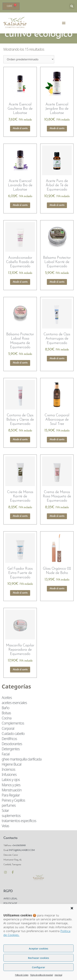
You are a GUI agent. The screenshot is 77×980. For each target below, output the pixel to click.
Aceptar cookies (38, 948)
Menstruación (12, 798)
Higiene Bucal (11, 773)
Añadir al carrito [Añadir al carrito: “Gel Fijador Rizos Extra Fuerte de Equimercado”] (20, 601)
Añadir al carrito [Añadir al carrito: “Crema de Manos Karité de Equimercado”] (20, 525)
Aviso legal (58, 975)
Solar (5, 819)
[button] (72, 908)
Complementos (13, 732)
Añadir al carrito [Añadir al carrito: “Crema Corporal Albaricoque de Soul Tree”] (57, 448)
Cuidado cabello (13, 742)
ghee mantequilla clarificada (22, 767)
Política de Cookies (22, 975)
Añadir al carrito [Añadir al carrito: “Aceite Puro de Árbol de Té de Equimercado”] (57, 214)
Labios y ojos (11, 788)
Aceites (7, 706)
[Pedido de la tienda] (29, 68)
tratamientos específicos (19, 829)
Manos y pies (11, 793)
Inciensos (8, 778)
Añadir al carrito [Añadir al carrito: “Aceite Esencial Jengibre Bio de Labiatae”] (57, 137)
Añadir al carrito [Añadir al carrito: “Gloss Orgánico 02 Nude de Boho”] (57, 597)
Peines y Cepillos (13, 809)
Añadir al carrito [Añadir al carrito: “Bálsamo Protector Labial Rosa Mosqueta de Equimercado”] (20, 371)
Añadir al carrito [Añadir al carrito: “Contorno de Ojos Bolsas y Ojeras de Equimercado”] (20, 448)
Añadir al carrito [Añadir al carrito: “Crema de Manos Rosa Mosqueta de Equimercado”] (57, 525)
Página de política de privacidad (41, 975)
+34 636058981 (19, 854)
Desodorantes (12, 752)
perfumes (9, 814)
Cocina (7, 726)
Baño (6, 716)
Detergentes (11, 757)
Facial (6, 762)
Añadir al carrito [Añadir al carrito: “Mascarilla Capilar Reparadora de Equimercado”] (20, 678)
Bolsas (6, 721)
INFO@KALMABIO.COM (22, 859)
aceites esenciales (14, 711)
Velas (5, 834)
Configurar (38, 967)
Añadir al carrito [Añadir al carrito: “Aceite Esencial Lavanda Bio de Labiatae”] (20, 214)
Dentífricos (9, 747)
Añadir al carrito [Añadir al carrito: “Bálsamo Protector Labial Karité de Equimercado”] (57, 290)
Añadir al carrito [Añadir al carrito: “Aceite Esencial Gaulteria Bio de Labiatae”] (20, 137)
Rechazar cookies (38, 958)
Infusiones (9, 783)
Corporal (8, 737)
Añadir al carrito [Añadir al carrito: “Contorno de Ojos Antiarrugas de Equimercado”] (57, 367)
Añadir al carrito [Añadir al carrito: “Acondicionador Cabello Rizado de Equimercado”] (20, 290)
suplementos (11, 824)
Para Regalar (11, 803)
